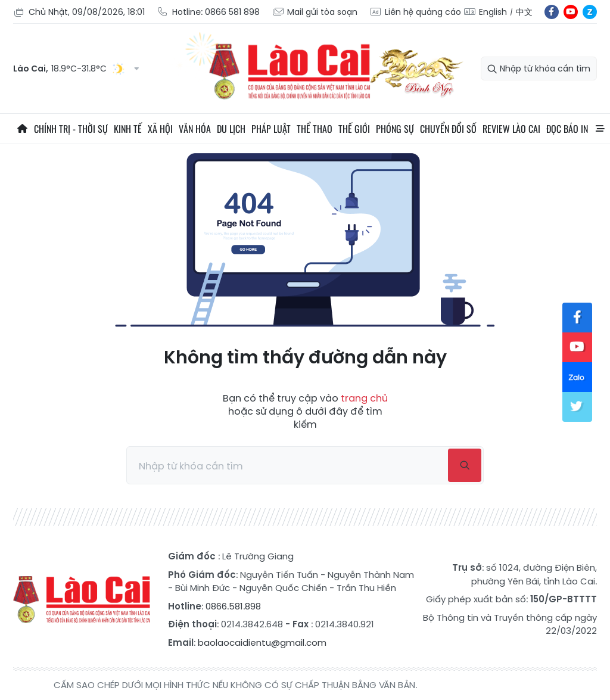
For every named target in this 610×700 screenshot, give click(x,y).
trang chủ (364, 398)
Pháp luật (271, 129)
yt (571, 12)
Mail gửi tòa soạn (315, 12)
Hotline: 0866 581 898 (208, 12)
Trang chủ (22, 129)
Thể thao (315, 129)
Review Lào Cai (511, 129)
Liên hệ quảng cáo (415, 12)
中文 (524, 12)
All (600, 129)
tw (577, 407)
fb (552, 12)
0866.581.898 (233, 606)
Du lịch (231, 129)
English (493, 12)
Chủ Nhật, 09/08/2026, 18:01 (79, 12)
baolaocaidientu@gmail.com (262, 643)
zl (590, 12)
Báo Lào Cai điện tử (82, 600)
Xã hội (160, 129)
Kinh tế (128, 129)
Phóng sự (395, 129)
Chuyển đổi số (448, 129)
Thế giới (354, 129)
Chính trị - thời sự (71, 129)
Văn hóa (195, 129)
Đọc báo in (567, 129)
